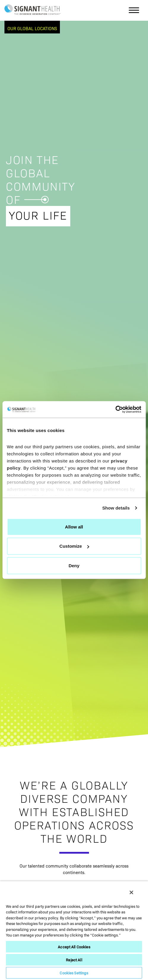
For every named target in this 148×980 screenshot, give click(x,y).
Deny (74, 565)
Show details (116, 508)
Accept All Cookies (74, 947)
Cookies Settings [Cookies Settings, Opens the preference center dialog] (74, 973)
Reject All (74, 960)
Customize (74, 546)
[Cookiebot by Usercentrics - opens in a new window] (115, 410)
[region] (74, 930)
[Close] (131, 892)
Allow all (74, 527)
